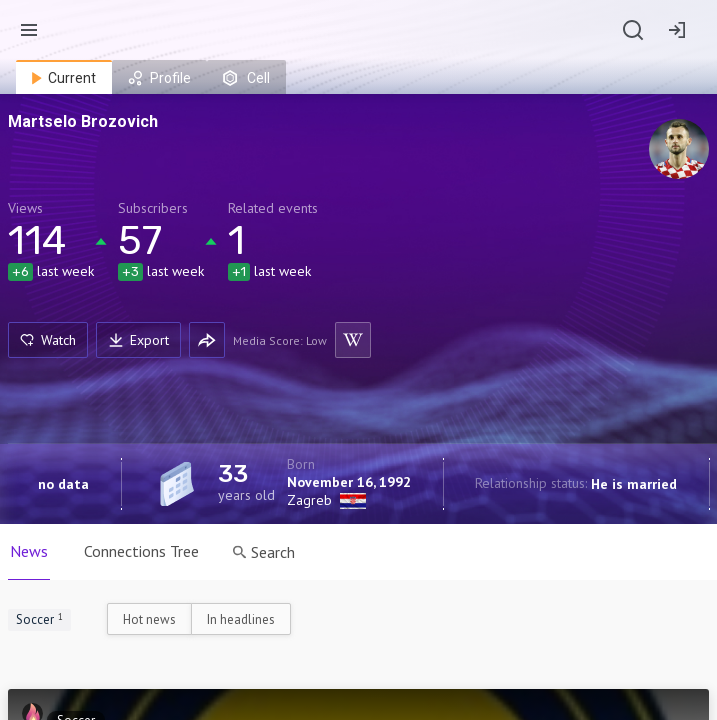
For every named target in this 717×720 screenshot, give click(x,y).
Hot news (149, 619)
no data (63, 484)
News (29, 551)
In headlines (241, 619)
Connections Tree (141, 551)
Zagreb (309, 500)
